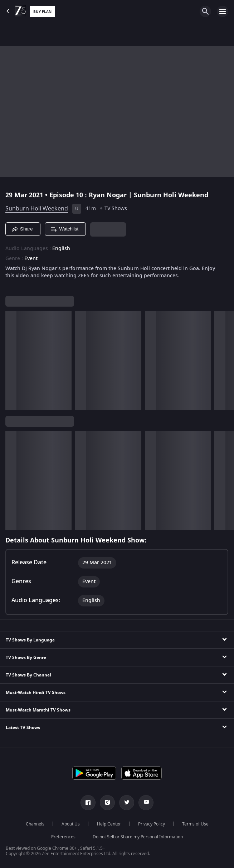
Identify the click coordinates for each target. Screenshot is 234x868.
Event (31, 259)
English (61, 249)
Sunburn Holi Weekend (37, 209)
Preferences (63, 837)
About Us (71, 824)
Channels (35, 824)
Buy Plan (42, 12)
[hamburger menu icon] (223, 11)
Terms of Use (195, 824)
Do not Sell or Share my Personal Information (138, 837)
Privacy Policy (152, 824)
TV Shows (116, 209)
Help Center (109, 824)
